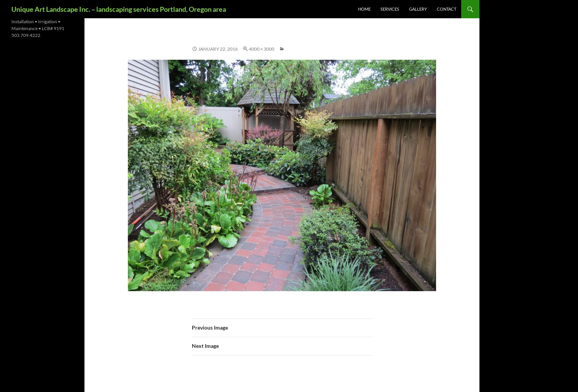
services (390, 9)
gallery (418, 9)
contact (447, 9)
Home (364, 9)
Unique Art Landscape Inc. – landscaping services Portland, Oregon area (119, 9)
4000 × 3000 (262, 49)
